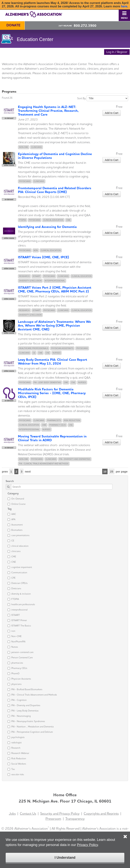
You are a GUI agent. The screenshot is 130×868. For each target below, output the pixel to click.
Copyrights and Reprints (101, 813)
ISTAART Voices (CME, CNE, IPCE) (43, 257)
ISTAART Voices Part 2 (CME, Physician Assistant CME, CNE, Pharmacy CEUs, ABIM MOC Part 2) (55, 289)
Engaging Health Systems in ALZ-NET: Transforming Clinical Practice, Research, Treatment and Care (48, 111)
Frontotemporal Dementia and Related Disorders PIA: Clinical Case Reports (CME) (55, 190)
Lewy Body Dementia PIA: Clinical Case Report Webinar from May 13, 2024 (53, 361)
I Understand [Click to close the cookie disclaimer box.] (65, 858)
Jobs (12, 813)
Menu (124, 15)
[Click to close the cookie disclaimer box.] (125, 834)
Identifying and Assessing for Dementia (47, 227)
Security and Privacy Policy (60, 813)
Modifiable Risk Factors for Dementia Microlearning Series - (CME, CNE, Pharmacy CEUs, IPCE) (52, 393)
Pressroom (53, 819)
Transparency (75, 819)
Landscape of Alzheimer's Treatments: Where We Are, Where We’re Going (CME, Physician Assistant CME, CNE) (54, 325)
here (124, 6)
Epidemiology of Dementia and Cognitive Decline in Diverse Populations (55, 156)
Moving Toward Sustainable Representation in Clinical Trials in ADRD (52, 438)
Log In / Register (117, 52)
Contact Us (28, 813)
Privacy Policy (87, 845)
